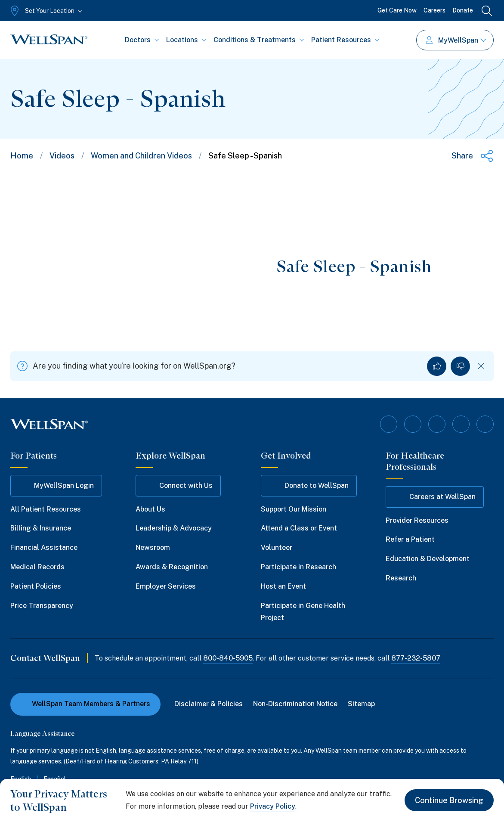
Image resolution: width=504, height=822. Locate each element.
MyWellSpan (456, 40)
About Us (150, 509)
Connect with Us (178, 486)
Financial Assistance (44, 547)
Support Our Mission (294, 509)
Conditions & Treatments (259, 40)
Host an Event (283, 586)
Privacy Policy (273, 806)
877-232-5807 (416, 658)
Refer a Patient (410, 539)
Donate (463, 10)
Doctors (142, 40)
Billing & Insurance (41, 528)
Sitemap (361, 704)
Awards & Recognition (172, 567)
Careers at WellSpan (435, 497)
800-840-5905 (228, 658)
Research (401, 578)
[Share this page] (473, 156)
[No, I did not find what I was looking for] (460, 366)
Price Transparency (42, 606)
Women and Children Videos (141, 156)
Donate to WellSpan (309, 486)
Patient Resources (345, 40)
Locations (186, 40)
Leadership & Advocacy (174, 528)
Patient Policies (36, 586)
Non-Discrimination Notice (295, 704)
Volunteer (277, 547)
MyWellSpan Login (56, 486)
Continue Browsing (449, 800)
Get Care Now (397, 10)
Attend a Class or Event (299, 528)
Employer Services (166, 586)
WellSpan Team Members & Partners (85, 704)
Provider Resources (417, 520)
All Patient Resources (46, 509)
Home (22, 156)
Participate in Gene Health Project (303, 612)
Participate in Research (298, 567)
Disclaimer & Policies (209, 704)
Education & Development (428, 559)
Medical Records (37, 567)
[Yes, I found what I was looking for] (437, 366)
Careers (434, 10)
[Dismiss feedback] (481, 366)
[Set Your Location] (45, 11)
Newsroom (153, 547)
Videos (62, 156)
